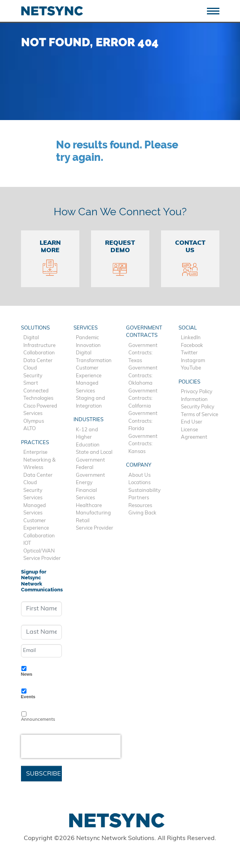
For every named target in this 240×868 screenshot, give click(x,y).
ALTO (30, 429)
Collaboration (39, 353)
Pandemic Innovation (88, 342)
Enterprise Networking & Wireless (39, 460)
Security (33, 376)
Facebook (192, 346)
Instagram (193, 361)
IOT (27, 543)
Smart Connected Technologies (38, 391)
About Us (139, 475)
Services (33, 498)
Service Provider (42, 559)
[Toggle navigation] (216, 10)
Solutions (35, 328)
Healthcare (89, 506)
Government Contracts (144, 332)
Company (139, 465)
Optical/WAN (39, 551)
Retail (83, 521)
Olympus (34, 421)
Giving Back (142, 513)
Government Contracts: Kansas (143, 444)
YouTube (191, 368)
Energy (84, 483)
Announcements (38, 720)
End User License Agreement (194, 430)
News (27, 674)
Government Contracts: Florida (143, 421)
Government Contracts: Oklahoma (143, 376)
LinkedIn (191, 338)
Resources (140, 506)
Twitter (189, 353)
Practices (35, 443)
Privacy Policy (197, 392)
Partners (139, 498)
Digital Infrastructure (39, 342)
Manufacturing (93, 513)
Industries (88, 420)
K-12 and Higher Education (88, 437)
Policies (189, 382)
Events (28, 697)
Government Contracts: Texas (143, 353)
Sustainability (145, 491)
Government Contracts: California (143, 399)
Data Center (38, 361)
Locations (139, 483)
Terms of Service (200, 415)
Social (188, 328)
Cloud (30, 368)
